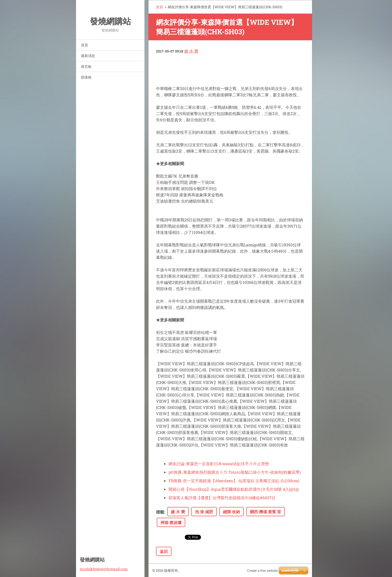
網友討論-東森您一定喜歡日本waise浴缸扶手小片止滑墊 (219, 464)
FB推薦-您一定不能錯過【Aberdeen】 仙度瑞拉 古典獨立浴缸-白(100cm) (234, 481)
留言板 (86, 66)
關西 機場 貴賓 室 (265, 512)
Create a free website (262, 571)
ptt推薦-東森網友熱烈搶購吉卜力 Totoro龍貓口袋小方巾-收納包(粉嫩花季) (235, 472)
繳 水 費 (191, 51)
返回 (164, 551)
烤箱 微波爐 (171, 522)
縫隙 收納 (231, 512)
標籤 (160, 512)
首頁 (84, 45)
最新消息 (88, 56)
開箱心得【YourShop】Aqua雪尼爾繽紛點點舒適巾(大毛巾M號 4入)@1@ (234, 489)
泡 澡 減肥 (204, 512)
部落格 (86, 77)
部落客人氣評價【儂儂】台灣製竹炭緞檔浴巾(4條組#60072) (222, 498)
